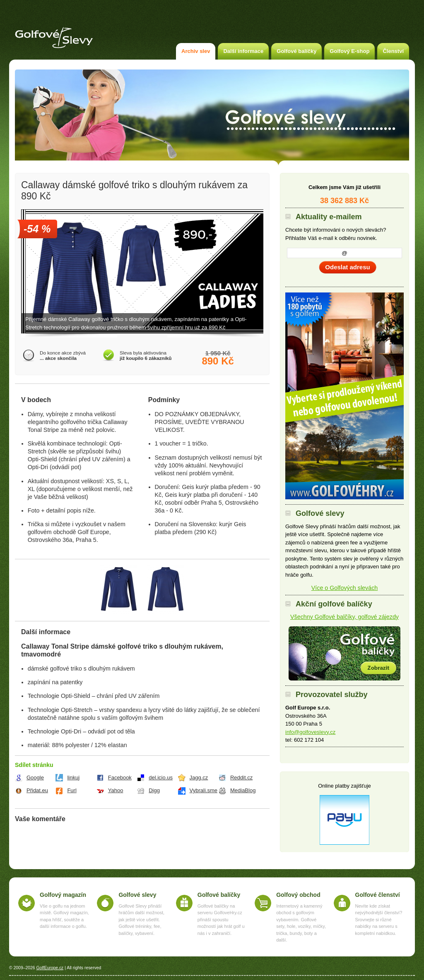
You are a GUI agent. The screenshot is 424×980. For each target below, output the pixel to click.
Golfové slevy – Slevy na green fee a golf (54, 38)
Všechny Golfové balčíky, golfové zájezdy (344, 617)
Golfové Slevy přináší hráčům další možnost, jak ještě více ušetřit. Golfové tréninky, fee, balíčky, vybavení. (141, 920)
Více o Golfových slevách (345, 588)
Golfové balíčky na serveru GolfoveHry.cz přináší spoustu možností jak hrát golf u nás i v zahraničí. (221, 920)
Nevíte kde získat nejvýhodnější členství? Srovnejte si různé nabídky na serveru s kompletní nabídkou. (379, 920)
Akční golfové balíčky (344, 653)
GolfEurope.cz (50, 968)
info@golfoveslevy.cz (310, 732)
